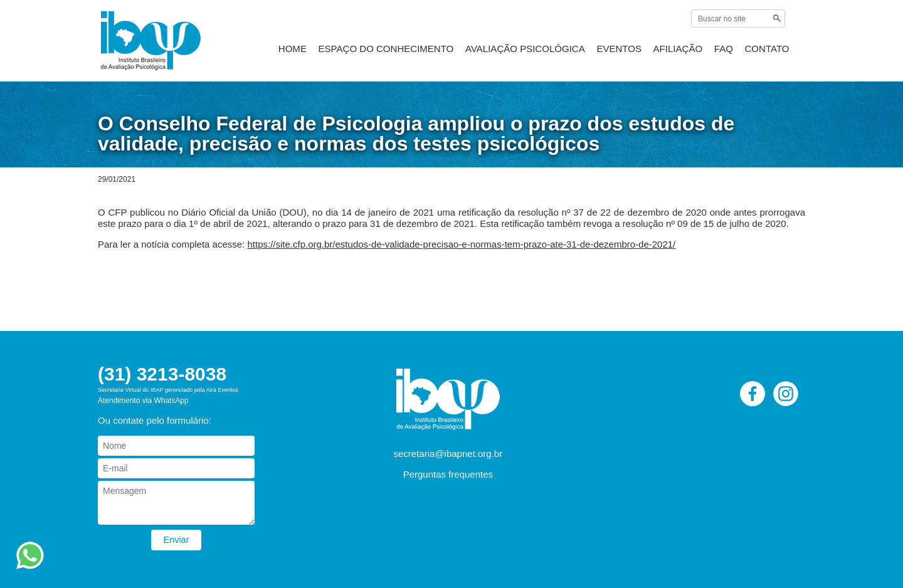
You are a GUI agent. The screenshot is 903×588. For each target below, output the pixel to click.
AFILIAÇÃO (689, 51)
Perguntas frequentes (448, 474)
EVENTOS (636, 51)
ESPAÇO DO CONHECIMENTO (428, 51)
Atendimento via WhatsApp (143, 401)
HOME (345, 51)
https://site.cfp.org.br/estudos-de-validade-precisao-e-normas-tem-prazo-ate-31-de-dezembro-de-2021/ (461, 244)
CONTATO (768, 51)
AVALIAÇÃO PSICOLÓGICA (552, 51)
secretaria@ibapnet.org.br (448, 454)
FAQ (729, 51)
